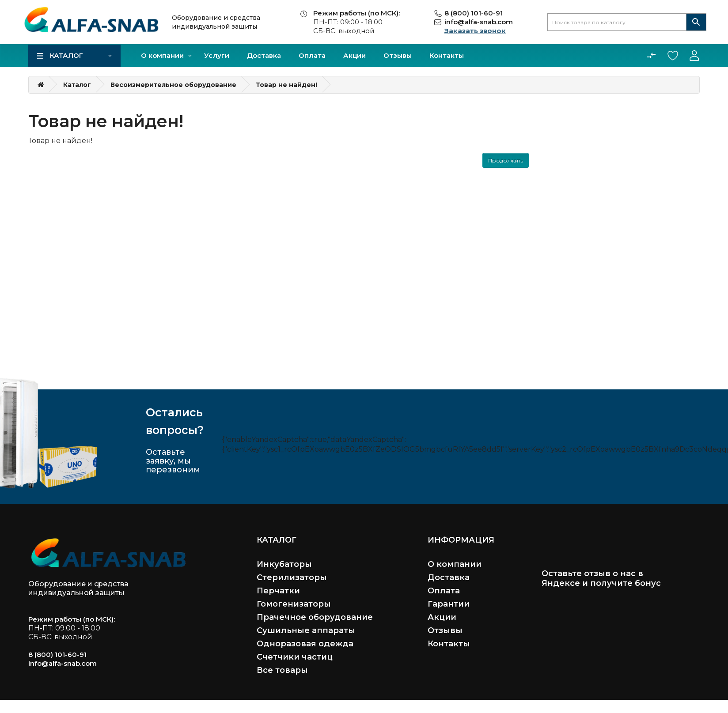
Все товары (282, 670)
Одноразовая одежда (305, 644)
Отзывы (398, 55)
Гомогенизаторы (294, 604)
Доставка (264, 55)
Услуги (217, 55)
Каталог (66, 55)
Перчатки (278, 591)
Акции (355, 55)
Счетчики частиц (295, 657)
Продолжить (506, 160)
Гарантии (449, 604)
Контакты (447, 55)
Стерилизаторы (292, 577)
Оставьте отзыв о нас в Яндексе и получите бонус (601, 578)
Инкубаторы (284, 564)
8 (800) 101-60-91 (474, 13)
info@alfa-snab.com (479, 22)
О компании (162, 55)
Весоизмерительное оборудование (173, 85)
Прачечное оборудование (315, 617)
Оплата (312, 55)
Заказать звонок (475, 31)
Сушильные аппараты (306, 630)
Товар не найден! (286, 85)
